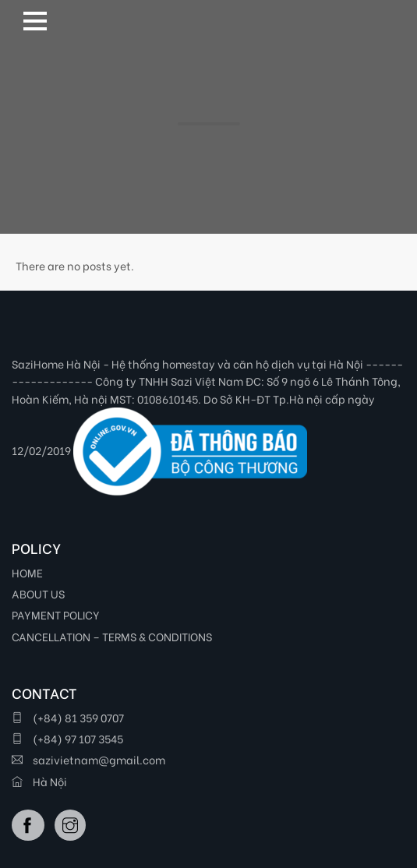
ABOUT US (38, 593)
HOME (27, 572)
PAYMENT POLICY (56, 614)
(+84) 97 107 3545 (67, 738)
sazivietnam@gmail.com (88, 759)
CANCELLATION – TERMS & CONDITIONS (112, 636)
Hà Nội (39, 781)
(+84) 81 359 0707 (68, 717)
